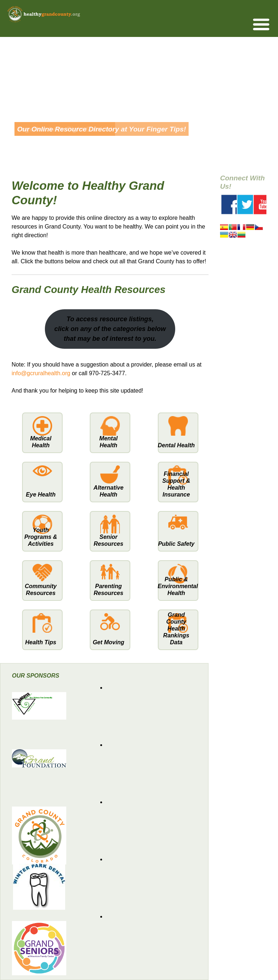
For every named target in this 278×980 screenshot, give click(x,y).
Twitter (247, 205)
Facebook (231, 205)
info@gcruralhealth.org (41, 373)
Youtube (263, 205)
